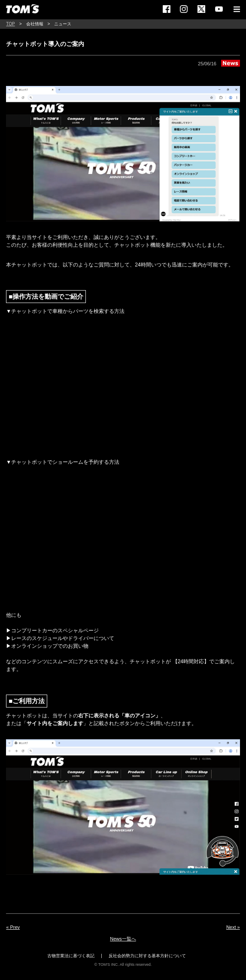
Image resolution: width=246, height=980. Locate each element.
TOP (10, 24)
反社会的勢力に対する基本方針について (147, 956)
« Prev (13, 927)
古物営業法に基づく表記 (71, 956)
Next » (233, 927)
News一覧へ (123, 939)
